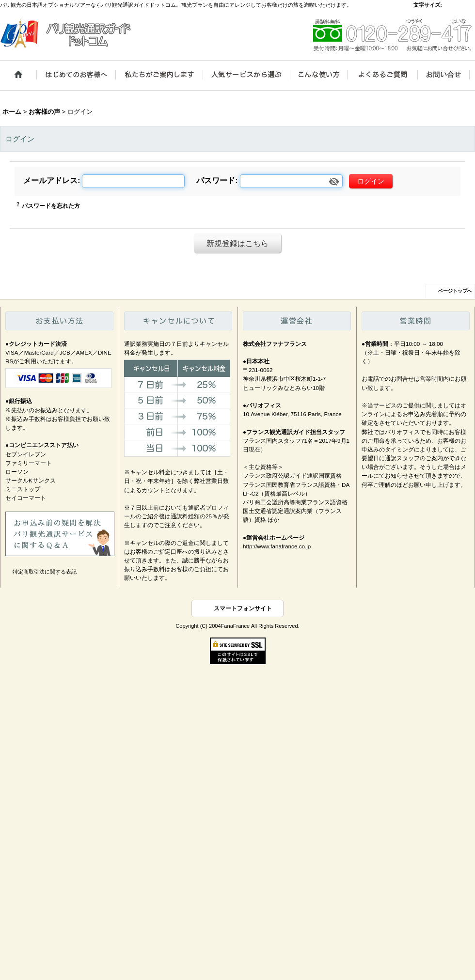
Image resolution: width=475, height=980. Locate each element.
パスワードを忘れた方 (51, 206)
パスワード (216, 180)
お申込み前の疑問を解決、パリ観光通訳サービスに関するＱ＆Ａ (60, 534)
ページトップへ (455, 291)
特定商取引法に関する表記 (45, 572)
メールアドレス (50, 180)
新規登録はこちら (237, 243)
